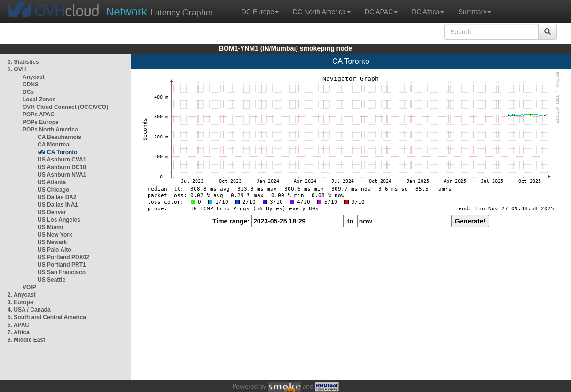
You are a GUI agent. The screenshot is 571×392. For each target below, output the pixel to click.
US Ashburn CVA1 (62, 160)
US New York (55, 235)
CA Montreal (54, 145)
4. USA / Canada (29, 310)
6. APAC (18, 325)
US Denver (52, 212)
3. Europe (20, 302)
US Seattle (51, 280)
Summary (475, 12)
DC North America (322, 12)
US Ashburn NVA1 (62, 175)
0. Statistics (23, 62)
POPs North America (50, 130)
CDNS (31, 85)
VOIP (29, 287)
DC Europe (260, 12)
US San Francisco (62, 272)
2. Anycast (22, 295)
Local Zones (39, 100)
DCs (28, 92)
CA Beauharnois (59, 137)
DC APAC (381, 12)
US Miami (50, 227)
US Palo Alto (55, 250)
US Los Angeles (59, 220)
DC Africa (428, 12)
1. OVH (17, 69)
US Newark (52, 242)
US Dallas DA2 (57, 197)
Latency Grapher (160, 12)
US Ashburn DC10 (62, 167)
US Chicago (53, 190)
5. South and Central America (47, 317)
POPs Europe (41, 122)
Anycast (34, 77)
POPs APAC (39, 115)
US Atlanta (52, 182)
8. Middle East (26, 340)
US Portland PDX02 (63, 257)
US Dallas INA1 (58, 205)
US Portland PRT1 (62, 265)
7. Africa (19, 332)
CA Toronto (62, 152)
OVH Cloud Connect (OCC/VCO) (65, 107)
